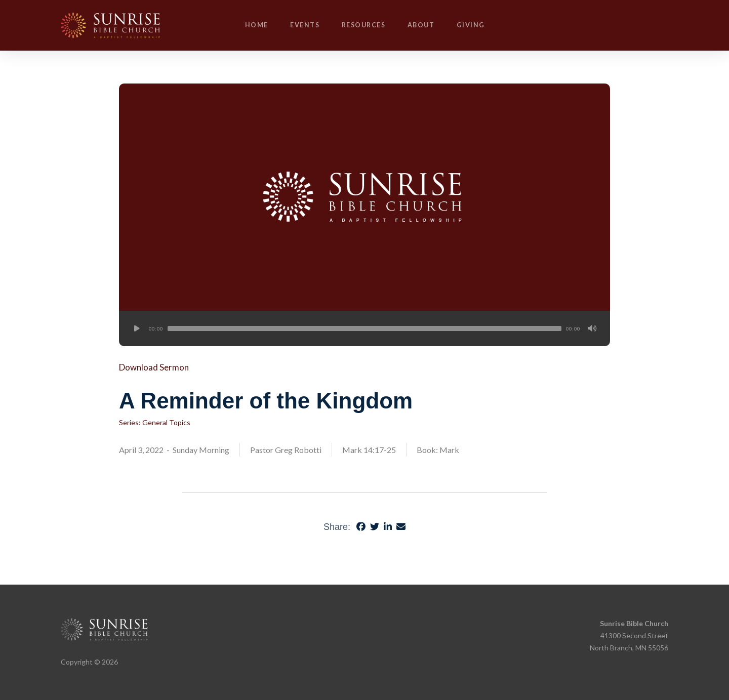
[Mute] (592, 328)
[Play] (137, 328)
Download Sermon (154, 367)
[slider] (364, 328)
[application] (364, 328)
